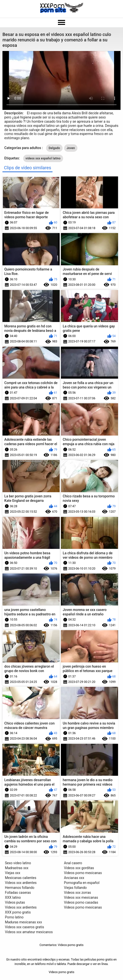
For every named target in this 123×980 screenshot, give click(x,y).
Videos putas (15, 902)
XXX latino (13, 897)
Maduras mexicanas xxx (23, 922)
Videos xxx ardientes (21, 883)
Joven (71, 148)
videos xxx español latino (43, 158)
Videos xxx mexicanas (81, 897)
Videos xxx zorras (78, 893)
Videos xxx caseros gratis (25, 927)
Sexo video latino (18, 863)
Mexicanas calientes (21, 878)
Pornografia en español (82, 883)
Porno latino (14, 917)
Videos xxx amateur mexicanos (29, 932)
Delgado (54, 148)
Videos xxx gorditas (79, 868)
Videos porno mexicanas (83, 873)
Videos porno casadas (81, 902)
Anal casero (73, 863)
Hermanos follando (20, 888)
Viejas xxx (13, 873)
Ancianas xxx (74, 878)
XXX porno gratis (18, 912)
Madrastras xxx (17, 868)
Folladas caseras (18, 893)
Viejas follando (75, 888)
